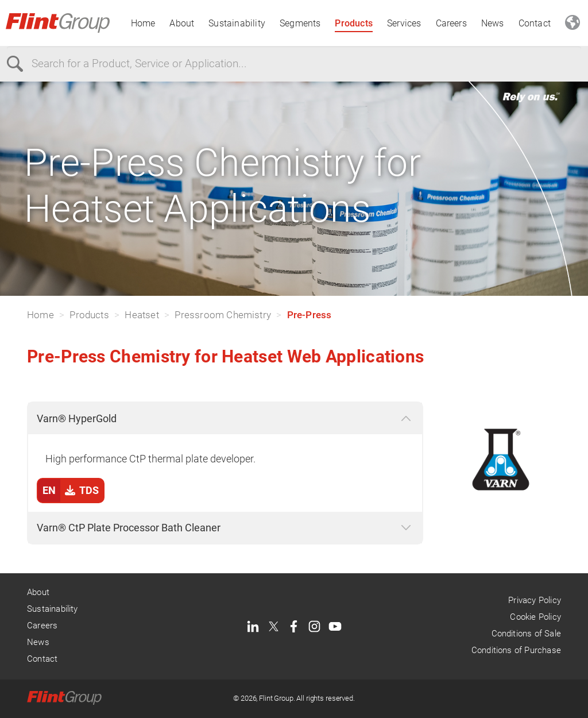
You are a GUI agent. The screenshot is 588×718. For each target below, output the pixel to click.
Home (143, 23)
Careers (451, 23)
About (182, 23)
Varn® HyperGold (77, 418)
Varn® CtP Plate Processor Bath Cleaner (129, 528)
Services (404, 23)
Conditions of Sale (526, 634)
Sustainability (237, 23)
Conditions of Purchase (516, 650)
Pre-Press (310, 315)
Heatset (142, 315)
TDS (68, 491)
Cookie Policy (535, 617)
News (493, 23)
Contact (535, 23)
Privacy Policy (535, 600)
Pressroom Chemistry (223, 315)
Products (354, 23)
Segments (300, 23)
